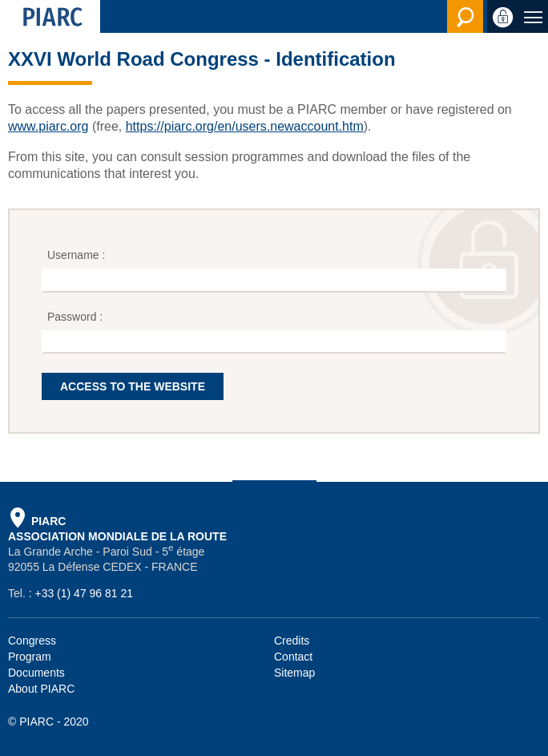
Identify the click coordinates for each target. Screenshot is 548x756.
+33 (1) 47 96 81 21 (84, 593)
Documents (36, 673)
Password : (77, 317)
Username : (78, 255)
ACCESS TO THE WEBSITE (133, 386)
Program (30, 657)
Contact (293, 657)
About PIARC (41, 689)
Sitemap (294, 673)
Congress (32, 641)
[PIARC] (50, 16)
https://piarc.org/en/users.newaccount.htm (245, 126)
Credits (292, 641)
